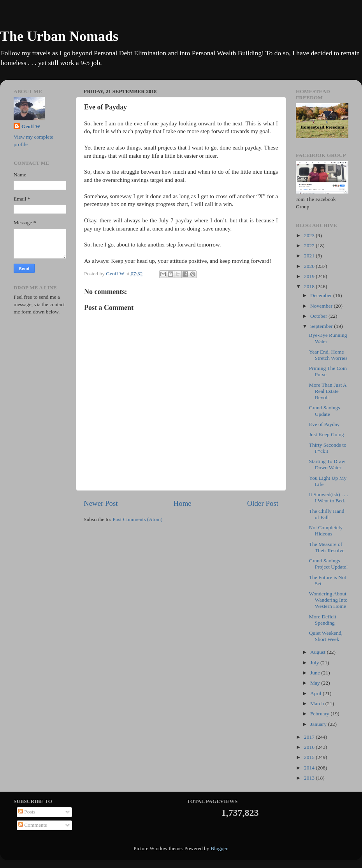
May (316, 683)
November (322, 306)
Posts (27, 812)
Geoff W (31, 126)
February (320, 714)
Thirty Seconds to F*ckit (328, 448)
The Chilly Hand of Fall (327, 514)
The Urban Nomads (59, 36)
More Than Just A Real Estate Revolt (328, 391)
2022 (310, 246)
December (322, 295)
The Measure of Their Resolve (327, 547)
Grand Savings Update (325, 411)
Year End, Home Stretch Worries (328, 355)
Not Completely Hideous (326, 531)
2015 (310, 757)
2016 (310, 747)
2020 (310, 266)
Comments (33, 825)
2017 (310, 737)
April (316, 693)
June (316, 673)
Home (183, 503)
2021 (310, 256)
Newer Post (101, 503)
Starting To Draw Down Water (327, 464)
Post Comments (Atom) (137, 519)
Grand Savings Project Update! (329, 564)
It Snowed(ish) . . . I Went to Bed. (329, 497)
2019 (310, 276)
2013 (310, 778)
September (322, 326)
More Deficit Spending (323, 620)
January (319, 724)
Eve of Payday (324, 424)
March (318, 703)
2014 (310, 768)
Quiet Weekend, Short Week (326, 636)
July (315, 663)
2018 (310, 286)
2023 (310, 235)
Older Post (263, 503)
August (318, 652)
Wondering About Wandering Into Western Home (328, 600)
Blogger (219, 848)
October (319, 316)
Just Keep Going (327, 434)
